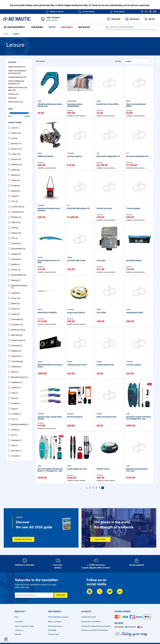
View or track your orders (24, 626)
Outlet (52, 27)
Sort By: (118, 62)
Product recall (53, 634)
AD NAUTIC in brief (89, 617)
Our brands (37, 27)
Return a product (55, 622)
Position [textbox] (129, 62)
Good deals (66, 27)
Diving (13, 98)
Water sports (16, 102)
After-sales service (55, 626)
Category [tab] (12, 63)
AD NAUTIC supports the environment (96, 626)
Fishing (14, 94)
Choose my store (52, 20)
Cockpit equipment (17, 77)
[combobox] (131, 27)
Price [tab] (10, 109)
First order (19, 622)
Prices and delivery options (58, 617)
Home (6, 34)
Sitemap (18, 634)
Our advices (83, 27)
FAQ (16, 617)
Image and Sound (17, 67)
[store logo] (17, 19)
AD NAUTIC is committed (91, 622)
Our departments (14, 27)
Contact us (19, 630)
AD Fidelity (52, 630)
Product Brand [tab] (15, 123)
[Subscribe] (61, 595)
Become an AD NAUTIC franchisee (95, 630)
